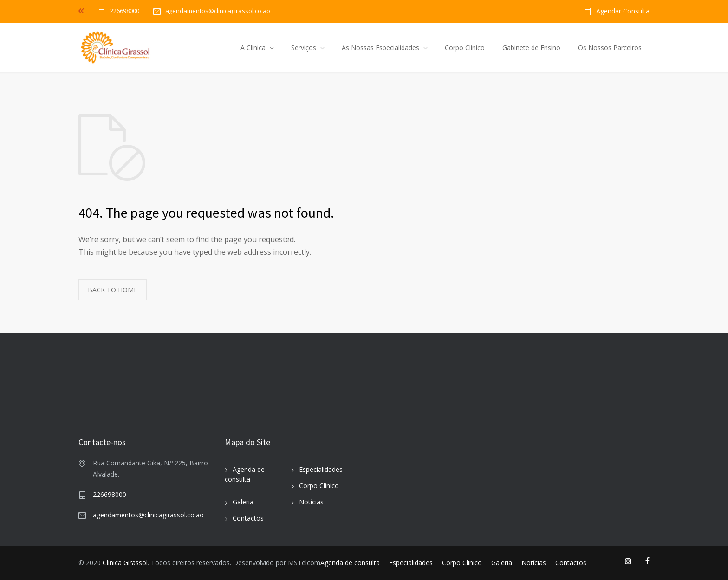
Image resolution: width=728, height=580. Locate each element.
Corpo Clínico (465, 48)
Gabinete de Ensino (531, 48)
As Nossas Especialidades (380, 48)
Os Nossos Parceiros (610, 48)
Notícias (311, 502)
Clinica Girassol (125, 563)
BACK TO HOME (113, 290)
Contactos (248, 518)
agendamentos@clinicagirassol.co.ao (148, 515)
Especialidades (321, 469)
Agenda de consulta (350, 563)
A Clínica (253, 48)
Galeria (243, 502)
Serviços (304, 48)
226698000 (125, 11)
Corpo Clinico (319, 486)
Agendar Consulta (623, 12)
